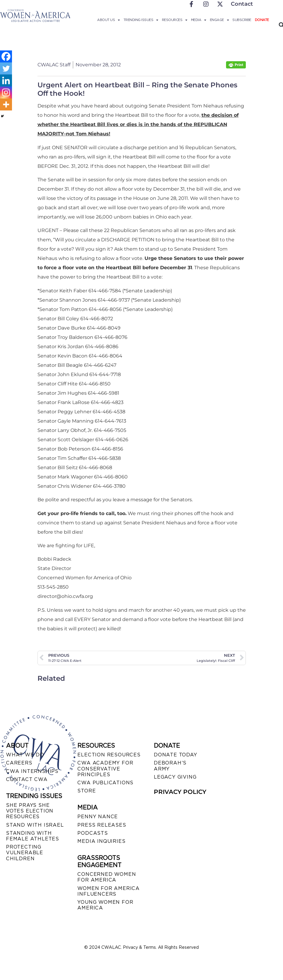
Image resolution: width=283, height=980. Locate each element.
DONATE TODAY (176, 755)
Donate (262, 20)
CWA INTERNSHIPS (32, 771)
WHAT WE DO (25, 755)
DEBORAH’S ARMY (170, 766)
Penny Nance (98, 817)
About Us (109, 20)
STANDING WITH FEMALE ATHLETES (33, 836)
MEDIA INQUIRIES (101, 841)
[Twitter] (6, 68)
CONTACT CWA (27, 779)
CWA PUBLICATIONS (105, 783)
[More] (6, 104)
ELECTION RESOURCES (109, 755)
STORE (86, 791)
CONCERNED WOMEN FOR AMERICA (107, 877)
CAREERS (19, 763)
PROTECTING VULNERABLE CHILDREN (25, 853)
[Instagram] (6, 92)
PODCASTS (92, 833)
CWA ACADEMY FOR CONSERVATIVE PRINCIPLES (105, 769)
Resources (175, 20)
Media (199, 20)
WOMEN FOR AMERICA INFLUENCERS (109, 891)
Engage (219, 20)
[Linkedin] (6, 80)
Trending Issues (141, 20)
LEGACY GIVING (175, 777)
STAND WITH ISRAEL (35, 825)
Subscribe (242, 20)
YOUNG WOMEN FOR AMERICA (105, 905)
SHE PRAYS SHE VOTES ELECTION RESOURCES (30, 811)
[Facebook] (6, 56)
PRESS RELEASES (102, 825)
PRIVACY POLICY (180, 792)
